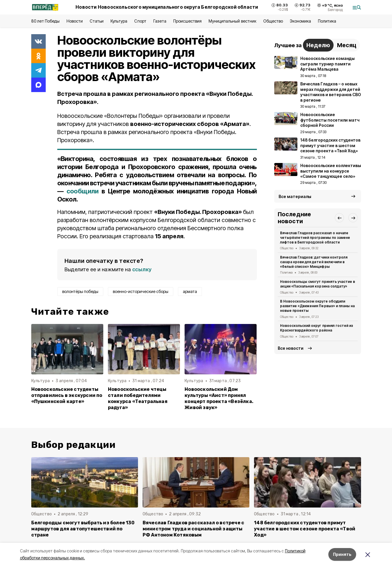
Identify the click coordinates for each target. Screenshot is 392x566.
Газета (160, 21)
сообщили (83, 191)
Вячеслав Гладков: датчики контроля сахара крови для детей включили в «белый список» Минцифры (314, 262)
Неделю (318, 45)
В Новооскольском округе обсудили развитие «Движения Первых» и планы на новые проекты (317, 306)
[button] (339, 218)
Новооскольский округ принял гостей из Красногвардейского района (316, 328)
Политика (327, 21)
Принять (342, 554)
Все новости (291, 348)
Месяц (347, 45)
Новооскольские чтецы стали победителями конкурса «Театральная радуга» (138, 398)
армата (190, 291)
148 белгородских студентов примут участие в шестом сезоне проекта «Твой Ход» (305, 529)
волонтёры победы (80, 291)
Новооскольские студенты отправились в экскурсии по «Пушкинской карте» (67, 395)
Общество (273, 21)
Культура (119, 21)
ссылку (142, 269)
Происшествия (187, 21)
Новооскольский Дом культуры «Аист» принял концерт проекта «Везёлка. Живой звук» (219, 398)
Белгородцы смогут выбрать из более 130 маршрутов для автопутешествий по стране (83, 529)
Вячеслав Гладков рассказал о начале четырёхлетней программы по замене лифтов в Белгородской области (315, 238)
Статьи (97, 21)
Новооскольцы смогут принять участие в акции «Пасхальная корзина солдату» (318, 284)
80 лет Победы (45, 21)
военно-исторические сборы (141, 291)
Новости (75, 21)
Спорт (140, 21)
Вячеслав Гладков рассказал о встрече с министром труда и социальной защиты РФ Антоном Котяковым (193, 529)
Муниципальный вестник (232, 21)
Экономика (300, 21)
